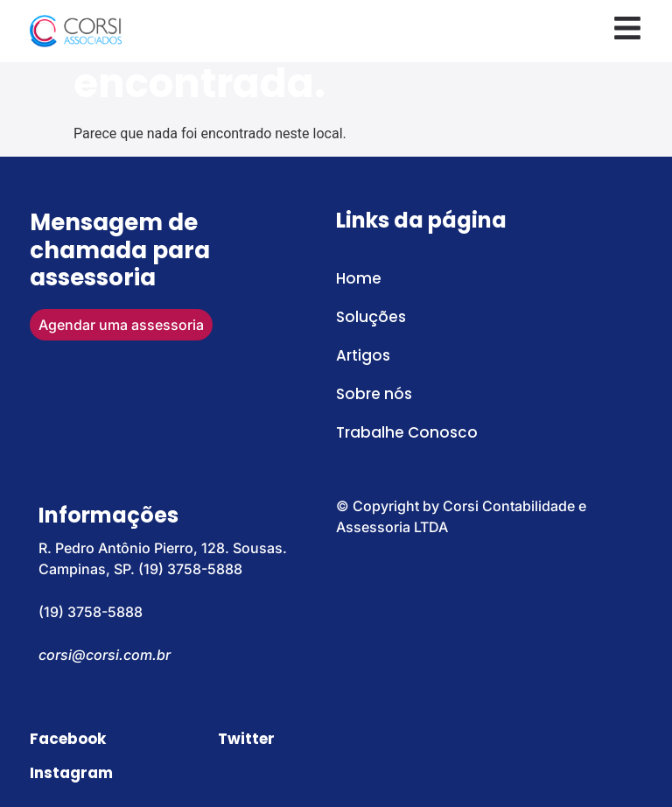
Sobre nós (374, 394)
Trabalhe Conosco (407, 432)
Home (359, 278)
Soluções (371, 317)
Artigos (363, 355)
